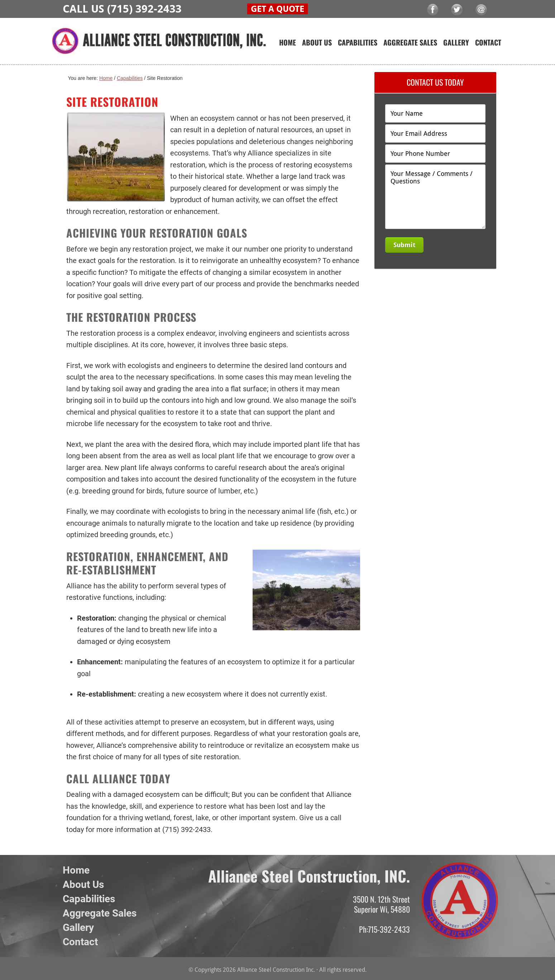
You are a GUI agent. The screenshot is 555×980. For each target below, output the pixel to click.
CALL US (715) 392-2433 (122, 9)
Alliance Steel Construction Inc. (159, 46)
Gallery (78, 928)
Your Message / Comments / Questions (435, 197)
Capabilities (89, 899)
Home (76, 870)
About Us (83, 885)
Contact (80, 942)
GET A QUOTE (277, 9)
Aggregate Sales (100, 913)
